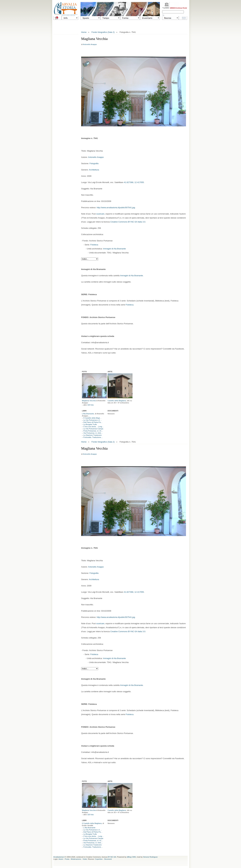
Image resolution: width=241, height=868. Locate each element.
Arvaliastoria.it (59, 857)
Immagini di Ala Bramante (114, 249)
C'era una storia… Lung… (94, 427)
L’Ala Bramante (88, 414)
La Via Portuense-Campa (93, 429)
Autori (61, 859)
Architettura (94, 170)
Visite (85, 859)
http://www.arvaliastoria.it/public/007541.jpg (116, 208)
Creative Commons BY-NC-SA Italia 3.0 (128, 222)
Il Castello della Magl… (93, 418)
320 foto (91, 405)
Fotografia (94, 163)
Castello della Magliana (117, 401)
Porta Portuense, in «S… (93, 431)
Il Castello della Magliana (92, 823)
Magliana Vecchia (89, 401)
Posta (67, 859)
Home (84, 32)
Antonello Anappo (90, 44)
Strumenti (108, 859)
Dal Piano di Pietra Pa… (93, 422)
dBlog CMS (131, 857)
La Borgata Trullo (90, 424)
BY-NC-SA (112, 857)
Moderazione (76, 859)
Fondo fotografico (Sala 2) (103, 32)
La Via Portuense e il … (93, 420)
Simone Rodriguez (150, 857)
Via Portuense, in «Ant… (93, 433)
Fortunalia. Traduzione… (93, 437)
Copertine (99, 859)
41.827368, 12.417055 (134, 182)
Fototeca (94, 245)
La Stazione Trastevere (93, 435)
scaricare (100, 214)
